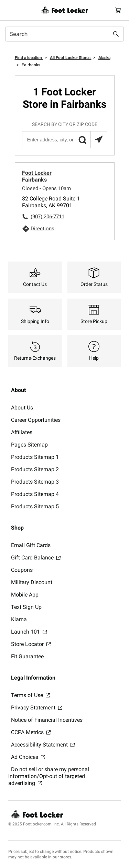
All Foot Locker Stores (71, 58)
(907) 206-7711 (47, 217)
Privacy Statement (37, 708)
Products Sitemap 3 (35, 482)
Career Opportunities (36, 420)
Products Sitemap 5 (35, 506)
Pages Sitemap (29, 445)
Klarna (19, 619)
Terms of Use (30, 695)
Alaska (104, 58)
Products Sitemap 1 (35, 457)
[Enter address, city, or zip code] (64, 140)
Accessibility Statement (43, 745)
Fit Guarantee (27, 656)
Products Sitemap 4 (35, 494)
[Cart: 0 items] (118, 10)
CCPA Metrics (31, 732)
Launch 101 (29, 632)
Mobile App (25, 595)
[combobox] (64, 34)
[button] (82, 140)
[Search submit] (116, 34)
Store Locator (31, 644)
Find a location (29, 58)
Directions (42, 229)
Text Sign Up (26, 607)
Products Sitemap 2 (35, 469)
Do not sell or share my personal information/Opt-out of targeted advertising (49, 776)
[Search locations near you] (99, 140)
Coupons (22, 570)
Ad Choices (28, 757)
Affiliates (22, 432)
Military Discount (32, 582)
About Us (22, 408)
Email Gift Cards (31, 545)
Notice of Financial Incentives (47, 720)
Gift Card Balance (36, 558)
